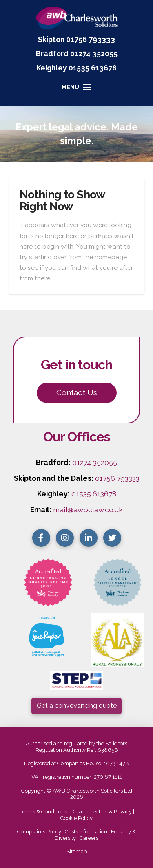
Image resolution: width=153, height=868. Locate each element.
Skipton (51, 39)
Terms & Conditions (43, 812)
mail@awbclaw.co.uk (88, 510)
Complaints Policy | (41, 832)
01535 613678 (94, 494)
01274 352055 (94, 54)
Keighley (52, 68)
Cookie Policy (76, 818)
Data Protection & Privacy (101, 812)
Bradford (52, 54)
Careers (89, 838)
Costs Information (86, 832)
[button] (76, 91)
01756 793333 (91, 39)
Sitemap (77, 851)
